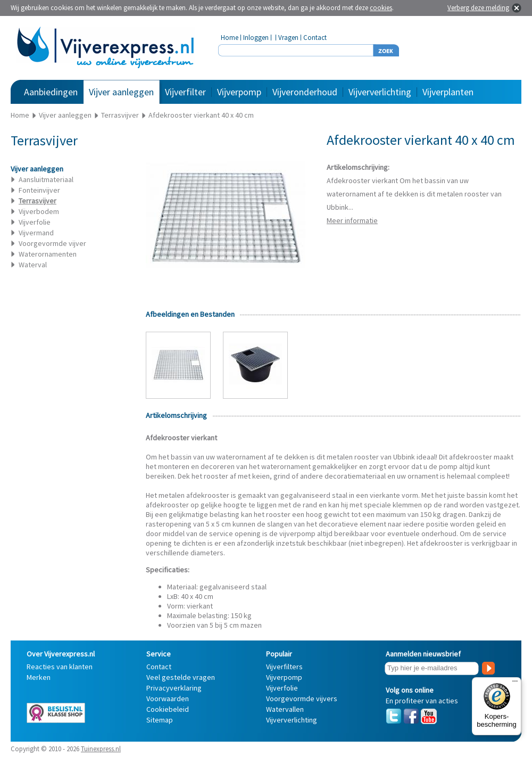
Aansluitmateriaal (46, 179)
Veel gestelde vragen (181, 677)
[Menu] (515, 684)
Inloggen (256, 38)
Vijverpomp (239, 92)
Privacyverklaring (174, 688)
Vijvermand (36, 233)
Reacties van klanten (60, 667)
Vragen (288, 38)
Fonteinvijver (39, 190)
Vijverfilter (185, 92)
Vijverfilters (284, 667)
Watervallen (285, 709)
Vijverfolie (35, 222)
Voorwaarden (168, 699)
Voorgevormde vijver (52, 243)
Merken (39, 677)
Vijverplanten (448, 92)
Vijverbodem (39, 211)
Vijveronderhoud (305, 92)
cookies (381, 8)
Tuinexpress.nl (101, 749)
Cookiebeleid (168, 709)
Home (230, 38)
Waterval (33, 265)
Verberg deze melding (478, 8)
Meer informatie (352, 220)
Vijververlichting (380, 92)
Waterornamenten (48, 254)
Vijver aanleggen (121, 92)
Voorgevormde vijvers (302, 699)
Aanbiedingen (51, 92)
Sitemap (160, 720)
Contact (315, 38)
